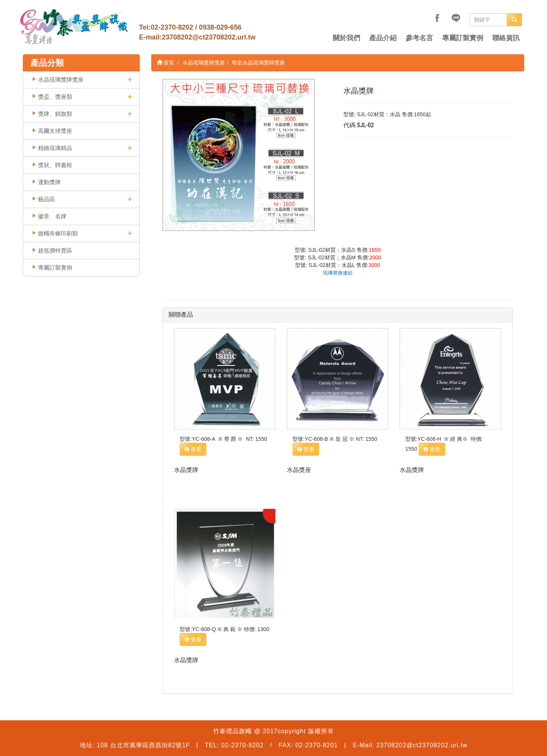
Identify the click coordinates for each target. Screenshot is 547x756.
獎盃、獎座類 (55, 97)
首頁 (166, 63)
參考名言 (419, 38)
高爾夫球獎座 (55, 131)
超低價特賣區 (55, 250)
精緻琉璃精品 (55, 148)
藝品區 (47, 199)
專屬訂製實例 (463, 38)
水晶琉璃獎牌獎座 (61, 80)
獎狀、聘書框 (55, 165)
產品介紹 (383, 38)
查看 (193, 449)
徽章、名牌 (52, 216)
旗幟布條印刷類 (58, 233)
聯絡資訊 (506, 38)
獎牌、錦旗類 (55, 114)
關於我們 (346, 38)
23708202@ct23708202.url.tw (209, 37)
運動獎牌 (49, 182)
